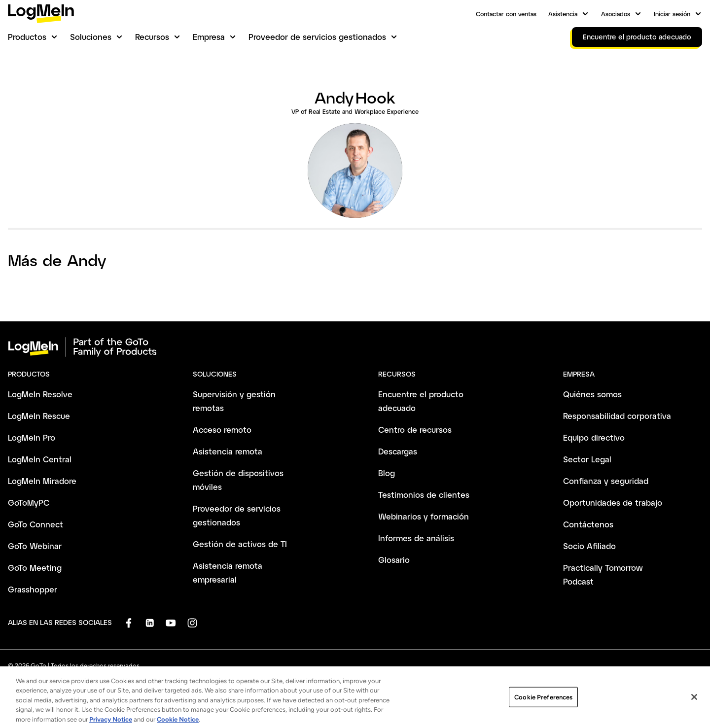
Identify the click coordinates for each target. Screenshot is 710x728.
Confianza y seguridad (606, 481)
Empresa (209, 37)
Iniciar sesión (672, 14)
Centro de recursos (415, 430)
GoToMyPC (29, 503)
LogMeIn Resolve (40, 394)
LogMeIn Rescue (39, 416)
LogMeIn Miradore (42, 481)
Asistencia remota (228, 451)
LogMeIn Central (40, 459)
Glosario (394, 560)
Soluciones (91, 37)
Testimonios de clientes (424, 495)
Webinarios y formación (424, 516)
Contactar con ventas (506, 14)
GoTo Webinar (35, 546)
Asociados (616, 14)
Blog (387, 473)
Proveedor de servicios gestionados (317, 37)
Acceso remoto (222, 430)
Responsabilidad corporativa (617, 416)
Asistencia (563, 14)
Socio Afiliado (589, 546)
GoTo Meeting (35, 568)
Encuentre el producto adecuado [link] (637, 37)
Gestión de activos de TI (240, 544)
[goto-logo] (355, 347)
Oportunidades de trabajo (613, 503)
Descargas (398, 451)
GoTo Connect (35, 524)
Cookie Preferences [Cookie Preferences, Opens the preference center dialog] (543, 703)
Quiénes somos (592, 394)
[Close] (694, 703)
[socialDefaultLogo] (128, 623)
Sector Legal (587, 459)
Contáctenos (588, 524)
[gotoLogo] (41, 14)
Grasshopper (33, 589)
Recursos (152, 37)
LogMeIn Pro (32, 437)
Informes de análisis (416, 538)
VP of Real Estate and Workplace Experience (355, 111)
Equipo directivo (594, 437)
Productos (27, 37)
